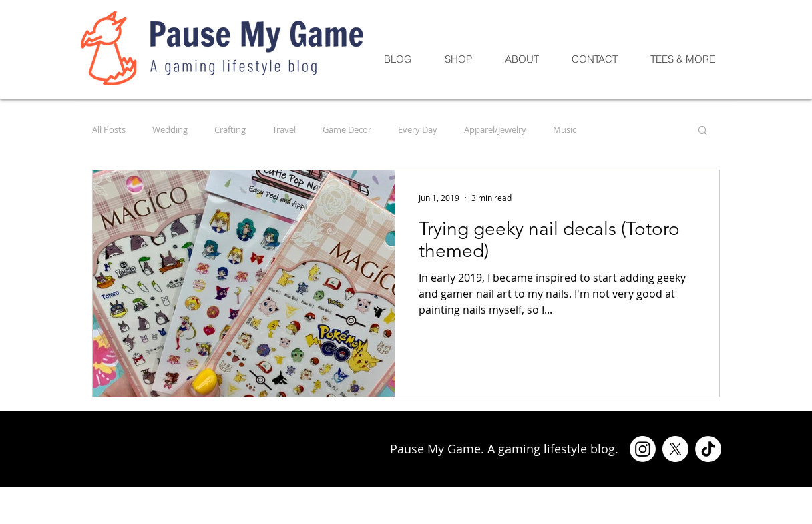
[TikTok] (708, 449)
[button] (703, 131)
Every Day (418, 129)
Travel (284, 129)
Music (565, 129)
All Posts (109, 129)
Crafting (230, 129)
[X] (675, 449)
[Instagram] (643, 449)
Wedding (170, 129)
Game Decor (347, 129)
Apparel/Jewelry (495, 129)
